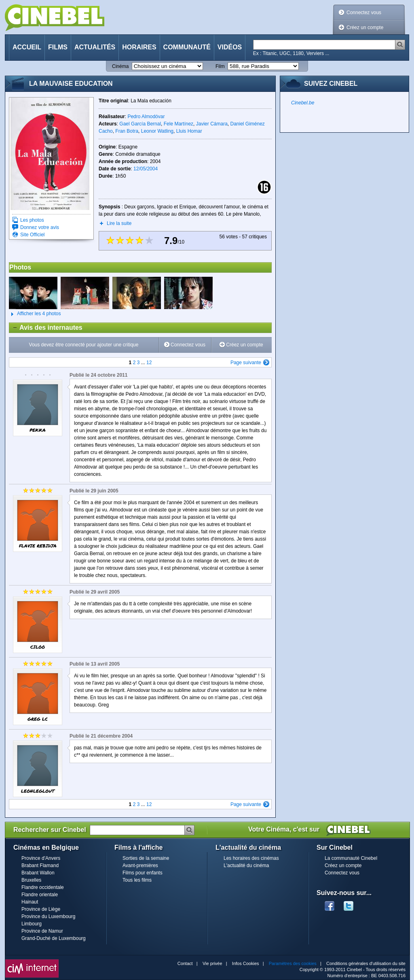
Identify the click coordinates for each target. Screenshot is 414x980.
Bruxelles (31, 880)
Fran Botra (127, 131)
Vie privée (212, 963)
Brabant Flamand (40, 865)
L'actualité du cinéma (246, 865)
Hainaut (30, 902)
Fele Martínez (178, 124)
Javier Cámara (212, 124)
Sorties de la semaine (146, 858)
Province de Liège (41, 909)
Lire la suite (119, 223)
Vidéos (230, 47)
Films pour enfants (143, 873)
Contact (185, 963)
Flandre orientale (40, 895)
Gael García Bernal (140, 124)
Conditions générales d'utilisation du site (366, 963)
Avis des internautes (46, 328)
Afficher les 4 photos (35, 314)
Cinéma (120, 66)
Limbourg (32, 924)
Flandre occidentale (43, 887)
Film (220, 66)
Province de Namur (42, 931)
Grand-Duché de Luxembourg (54, 938)
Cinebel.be (303, 103)
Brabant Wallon (38, 873)
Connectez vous (364, 13)
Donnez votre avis (40, 227)
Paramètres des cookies (293, 963)
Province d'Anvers (41, 858)
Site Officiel (32, 235)
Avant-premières (140, 865)
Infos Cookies (246, 963)
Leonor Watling (157, 131)
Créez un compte (365, 28)
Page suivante (246, 363)
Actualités (95, 47)
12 (149, 363)
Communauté (187, 47)
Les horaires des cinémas (251, 858)
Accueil (27, 47)
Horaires (139, 47)
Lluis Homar (189, 131)
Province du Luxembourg (48, 916)
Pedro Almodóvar (146, 117)
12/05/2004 (146, 169)
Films (58, 47)
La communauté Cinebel (351, 858)
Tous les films (137, 880)
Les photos (32, 220)
